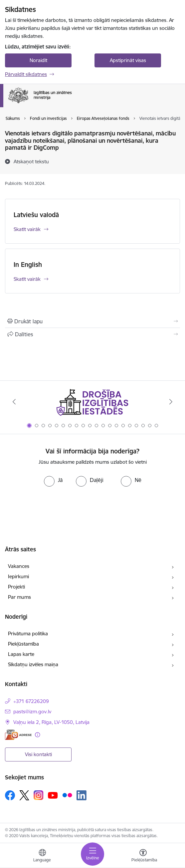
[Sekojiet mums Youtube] (53, 795)
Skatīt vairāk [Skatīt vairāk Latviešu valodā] (27, 229)
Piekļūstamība (23, 644)
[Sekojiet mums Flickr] (67, 795)
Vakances (19, 566)
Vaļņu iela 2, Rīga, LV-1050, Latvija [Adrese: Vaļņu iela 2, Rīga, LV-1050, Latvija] (51, 722)
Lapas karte (21, 654)
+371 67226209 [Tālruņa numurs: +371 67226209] (31, 701)
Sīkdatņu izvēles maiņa (33, 664)
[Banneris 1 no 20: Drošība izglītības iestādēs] (92, 402)
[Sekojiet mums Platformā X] (24, 795)
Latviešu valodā (36, 215)
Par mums (19, 597)
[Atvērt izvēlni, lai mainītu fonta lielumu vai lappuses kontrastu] (143, 856)
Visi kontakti (38, 754)
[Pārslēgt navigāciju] (92, 854)
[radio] (53, 480)
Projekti (16, 587)
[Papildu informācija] (37, 735)
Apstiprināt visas (128, 60)
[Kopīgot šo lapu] (92, 334)
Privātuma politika (28, 633)
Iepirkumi (18, 576)
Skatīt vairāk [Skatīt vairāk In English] (27, 279)
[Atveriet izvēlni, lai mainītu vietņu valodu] (42, 856)
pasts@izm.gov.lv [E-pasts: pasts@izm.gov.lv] (32, 711)
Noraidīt (38, 60)
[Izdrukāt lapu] (92, 321)
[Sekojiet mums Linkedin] (82, 795)
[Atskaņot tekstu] (31, 161)
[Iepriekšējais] (14, 402)
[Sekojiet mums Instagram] (39, 795)
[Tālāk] (171, 402)
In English (28, 265)
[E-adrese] (18, 735)
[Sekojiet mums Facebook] (10, 795)
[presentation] (92, 506)
